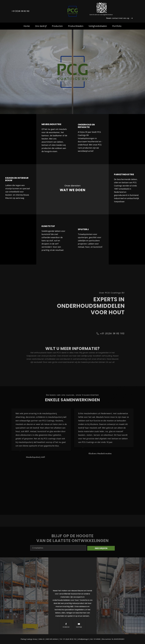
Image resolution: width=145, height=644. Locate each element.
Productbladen (76, 26)
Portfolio (117, 26)
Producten (57, 26)
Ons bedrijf (41, 26)
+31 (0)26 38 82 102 (20, 11)
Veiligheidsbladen (98, 26)
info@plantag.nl (83, 639)
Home (27, 26)
